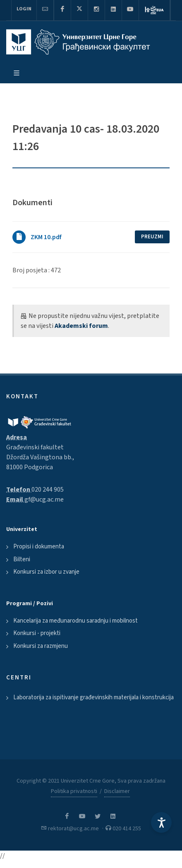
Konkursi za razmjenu (41, 646)
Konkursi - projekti (37, 633)
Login (24, 9)
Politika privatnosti (74, 791)
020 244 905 (48, 490)
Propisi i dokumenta (39, 547)
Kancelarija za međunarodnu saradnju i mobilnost (75, 621)
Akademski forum (81, 326)
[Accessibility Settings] (161, 822)
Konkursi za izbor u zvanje (46, 572)
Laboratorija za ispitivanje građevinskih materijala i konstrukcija (93, 697)
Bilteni (22, 559)
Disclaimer (117, 791)
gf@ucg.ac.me (44, 499)
